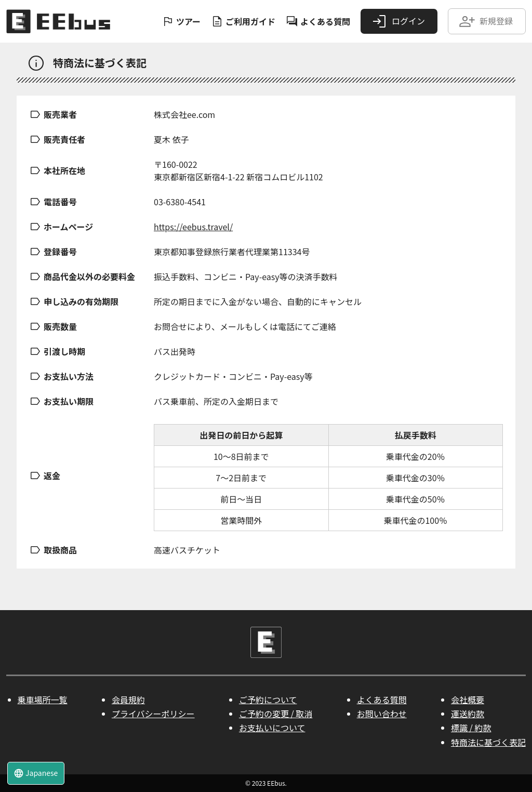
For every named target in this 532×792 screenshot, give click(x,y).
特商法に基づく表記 (488, 742)
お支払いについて (272, 728)
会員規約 (128, 699)
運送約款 (468, 714)
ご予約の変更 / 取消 (276, 714)
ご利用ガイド (243, 21)
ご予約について (268, 699)
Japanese (36, 773)
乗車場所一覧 (43, 699)
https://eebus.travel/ (193, 227)
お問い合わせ (382, 714)
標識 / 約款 (471, 728)
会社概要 (468, 699)
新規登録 (486, 21)
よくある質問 (318, 21)
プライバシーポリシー (153, 714)
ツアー (181, 21)
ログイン (398, 21)
